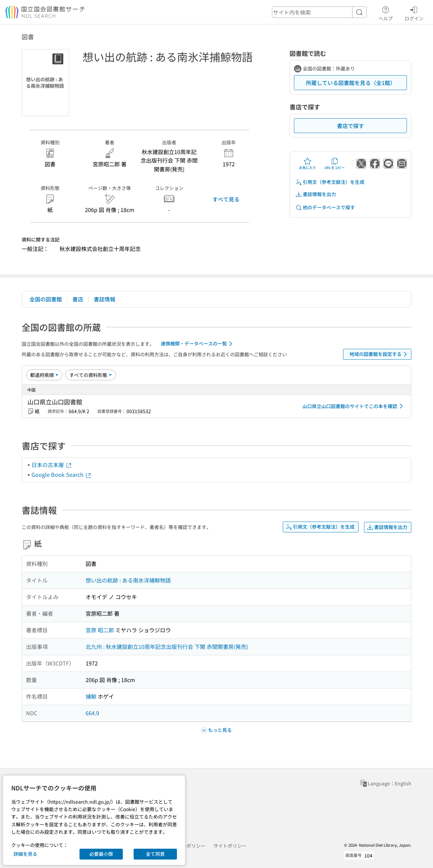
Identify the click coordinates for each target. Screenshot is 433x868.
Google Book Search (62, 474)
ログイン (414, 13)
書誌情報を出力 (316, 194)
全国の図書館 (46, 299)
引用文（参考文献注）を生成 (330, 182)
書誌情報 (105, 299)
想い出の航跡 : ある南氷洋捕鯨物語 (128, 580)
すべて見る (226, 199)
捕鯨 (91, 696)
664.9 (92, 713)
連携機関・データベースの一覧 (198, 344)
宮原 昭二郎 (100, 630)
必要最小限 (101, 854)
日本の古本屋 (52, 465)
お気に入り (307, 164)
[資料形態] (91, 375)
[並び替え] (44, 375)
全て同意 (155, 854)
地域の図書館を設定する (379, 354)
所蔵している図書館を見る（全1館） (351, 83)
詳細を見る (25, 854)
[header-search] (319, 12)
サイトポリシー (230, 846)
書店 (78, 299)
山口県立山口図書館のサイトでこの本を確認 (354, 406)
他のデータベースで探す (325, 207)
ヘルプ (386, 13)
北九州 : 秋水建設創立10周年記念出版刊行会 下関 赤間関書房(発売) (167, 647)
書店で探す (350, 126)
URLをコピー (335, 164)
